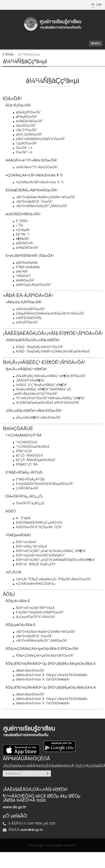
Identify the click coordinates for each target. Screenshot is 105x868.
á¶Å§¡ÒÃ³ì (21, 239)
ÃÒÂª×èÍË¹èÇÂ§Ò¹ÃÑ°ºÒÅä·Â (34, 608)
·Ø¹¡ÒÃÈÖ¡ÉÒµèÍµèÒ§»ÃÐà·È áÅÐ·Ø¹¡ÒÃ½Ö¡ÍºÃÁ (46, 403)
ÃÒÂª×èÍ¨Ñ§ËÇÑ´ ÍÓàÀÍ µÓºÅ (34, 564)
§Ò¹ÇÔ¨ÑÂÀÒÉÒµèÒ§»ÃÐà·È (34, 460)
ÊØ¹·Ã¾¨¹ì (21, 234)
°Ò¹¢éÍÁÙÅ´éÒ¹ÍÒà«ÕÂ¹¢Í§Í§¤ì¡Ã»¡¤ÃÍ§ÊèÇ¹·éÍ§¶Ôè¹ (49, 398)
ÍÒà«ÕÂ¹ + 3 (23, 148)
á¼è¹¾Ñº (20, 271)
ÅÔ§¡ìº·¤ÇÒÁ (22, 451)
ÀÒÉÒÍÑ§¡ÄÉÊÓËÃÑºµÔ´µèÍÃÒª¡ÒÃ (38, 523)
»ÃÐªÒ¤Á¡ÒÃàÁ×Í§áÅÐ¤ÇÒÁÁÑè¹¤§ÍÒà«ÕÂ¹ (44, 197)
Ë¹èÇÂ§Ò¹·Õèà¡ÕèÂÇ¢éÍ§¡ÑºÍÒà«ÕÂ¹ (38, 612)
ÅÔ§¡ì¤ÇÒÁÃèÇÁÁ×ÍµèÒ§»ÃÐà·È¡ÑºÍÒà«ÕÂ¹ (43, 656)
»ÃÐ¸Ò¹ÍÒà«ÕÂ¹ (25, 130)
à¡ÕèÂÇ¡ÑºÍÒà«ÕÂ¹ (27, 112)
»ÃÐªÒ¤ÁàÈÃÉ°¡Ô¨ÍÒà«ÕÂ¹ (33, 202)
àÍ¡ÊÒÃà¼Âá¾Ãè (25, 263)
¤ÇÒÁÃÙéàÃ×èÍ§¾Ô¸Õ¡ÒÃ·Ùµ (34, 584)
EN (100, 5)
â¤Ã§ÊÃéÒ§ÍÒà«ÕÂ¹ (28, 121)
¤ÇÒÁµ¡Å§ (21, 230)
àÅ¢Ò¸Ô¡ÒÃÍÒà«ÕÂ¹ (28, 134)
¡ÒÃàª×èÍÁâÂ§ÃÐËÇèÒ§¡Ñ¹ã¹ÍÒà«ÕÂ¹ (39, 139)
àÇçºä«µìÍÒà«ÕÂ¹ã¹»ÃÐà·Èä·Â (34, 617)
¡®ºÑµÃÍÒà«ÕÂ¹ (25, 117)
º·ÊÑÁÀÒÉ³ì (22, 276)
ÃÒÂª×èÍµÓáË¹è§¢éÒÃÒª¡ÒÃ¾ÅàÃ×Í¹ (39, 555)
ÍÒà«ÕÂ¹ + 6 (23, 152)
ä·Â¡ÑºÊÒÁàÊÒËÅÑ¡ (27, 318)
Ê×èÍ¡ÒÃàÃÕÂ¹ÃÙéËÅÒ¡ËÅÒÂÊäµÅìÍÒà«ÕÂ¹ (43, 484)
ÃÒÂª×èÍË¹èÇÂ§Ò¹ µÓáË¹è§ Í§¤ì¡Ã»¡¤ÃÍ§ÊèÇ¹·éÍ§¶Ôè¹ (50, 551)
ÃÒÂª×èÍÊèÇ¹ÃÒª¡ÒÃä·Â (30, 546)
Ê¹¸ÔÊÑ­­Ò (20, 221)
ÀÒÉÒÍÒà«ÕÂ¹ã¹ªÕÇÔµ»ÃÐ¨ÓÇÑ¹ (37, 527)
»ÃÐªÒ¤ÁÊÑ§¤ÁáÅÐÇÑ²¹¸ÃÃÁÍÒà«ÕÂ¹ (40, 206)
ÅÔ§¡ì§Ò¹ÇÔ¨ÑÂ (25, 464)
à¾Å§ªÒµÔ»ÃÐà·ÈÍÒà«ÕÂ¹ (32, 285)
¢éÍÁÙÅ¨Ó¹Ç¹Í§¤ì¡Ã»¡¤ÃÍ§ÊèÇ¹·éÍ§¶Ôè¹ (40, 385)
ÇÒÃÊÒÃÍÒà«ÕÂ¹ (26, 488)
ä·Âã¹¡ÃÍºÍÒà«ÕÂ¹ (26, 322)
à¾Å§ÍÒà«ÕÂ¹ (24, 280)
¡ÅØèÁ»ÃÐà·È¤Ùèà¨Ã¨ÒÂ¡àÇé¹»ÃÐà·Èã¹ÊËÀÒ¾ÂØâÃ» (50, 675)
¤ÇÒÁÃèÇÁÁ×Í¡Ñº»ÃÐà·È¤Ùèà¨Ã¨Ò (38, 182)
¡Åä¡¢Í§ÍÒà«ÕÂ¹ (24, 126)
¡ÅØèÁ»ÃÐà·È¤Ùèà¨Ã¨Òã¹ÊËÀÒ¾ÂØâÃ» (41, 679)
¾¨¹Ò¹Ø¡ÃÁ (22, 518)
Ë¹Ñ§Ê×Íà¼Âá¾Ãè (26, 267)
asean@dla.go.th (32, 830)
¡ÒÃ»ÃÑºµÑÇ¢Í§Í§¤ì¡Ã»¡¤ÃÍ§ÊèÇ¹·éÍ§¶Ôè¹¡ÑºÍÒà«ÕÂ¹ (49, 376)
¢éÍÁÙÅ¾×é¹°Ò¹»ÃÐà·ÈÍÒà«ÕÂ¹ (35, 167)
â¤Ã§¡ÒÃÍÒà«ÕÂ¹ (26, 248)
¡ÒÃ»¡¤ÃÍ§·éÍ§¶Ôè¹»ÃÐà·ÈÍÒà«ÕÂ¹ (37, 418)
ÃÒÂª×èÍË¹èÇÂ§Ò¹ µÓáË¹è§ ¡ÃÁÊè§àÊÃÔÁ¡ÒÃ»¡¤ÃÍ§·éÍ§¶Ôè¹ (54, 560)
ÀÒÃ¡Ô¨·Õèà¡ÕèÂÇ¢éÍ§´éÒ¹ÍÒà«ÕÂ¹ (38, 347)
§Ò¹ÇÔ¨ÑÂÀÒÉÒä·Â (28, 455)
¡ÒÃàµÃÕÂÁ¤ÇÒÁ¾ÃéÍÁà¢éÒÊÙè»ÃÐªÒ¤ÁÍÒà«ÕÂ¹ (49, 313)
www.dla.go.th (14, 807)
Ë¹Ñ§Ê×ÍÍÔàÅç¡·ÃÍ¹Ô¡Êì (29, 479)
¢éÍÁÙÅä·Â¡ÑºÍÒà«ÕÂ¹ (29, 309)
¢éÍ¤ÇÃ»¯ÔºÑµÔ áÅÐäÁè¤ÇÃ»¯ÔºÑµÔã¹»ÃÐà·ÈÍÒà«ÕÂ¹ (52, 579)
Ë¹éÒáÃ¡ (8, 54)
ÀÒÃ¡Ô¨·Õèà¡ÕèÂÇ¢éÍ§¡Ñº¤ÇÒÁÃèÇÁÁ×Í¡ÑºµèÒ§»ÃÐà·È (51, 351)
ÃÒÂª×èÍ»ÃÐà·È (25, 542)
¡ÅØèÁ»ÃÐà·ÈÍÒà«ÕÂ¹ (29, 671)
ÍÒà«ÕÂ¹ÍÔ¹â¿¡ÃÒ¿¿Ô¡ (29, 503)
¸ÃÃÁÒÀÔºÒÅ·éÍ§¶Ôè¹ (29, 380)
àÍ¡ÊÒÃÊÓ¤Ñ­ (23, 243)
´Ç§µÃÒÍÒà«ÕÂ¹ (25, 143)
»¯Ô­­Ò (18, 225)
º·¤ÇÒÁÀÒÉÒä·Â (25, 442)
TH (93, 5)
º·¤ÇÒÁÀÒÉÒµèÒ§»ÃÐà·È (31, 447)
